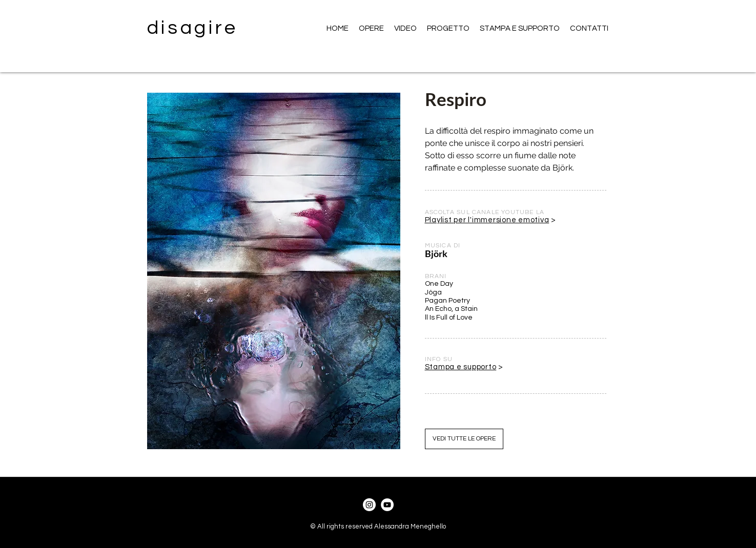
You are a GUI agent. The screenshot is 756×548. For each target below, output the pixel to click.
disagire (193, 28)
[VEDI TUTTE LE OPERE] (464, 439)
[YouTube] (387, 505)
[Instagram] (369, 505)
